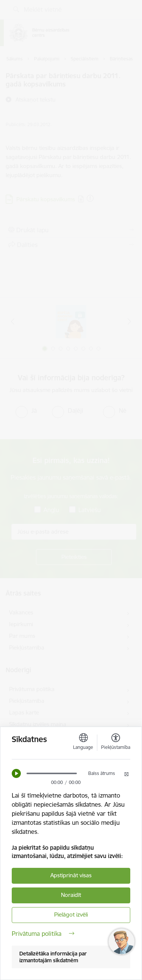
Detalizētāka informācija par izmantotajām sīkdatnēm (53, 957)
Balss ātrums (102, 773)
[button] (16, 773)
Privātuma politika (43, 934)
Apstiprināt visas (71, 875)
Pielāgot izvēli (71, 914)
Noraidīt (71, 895)
